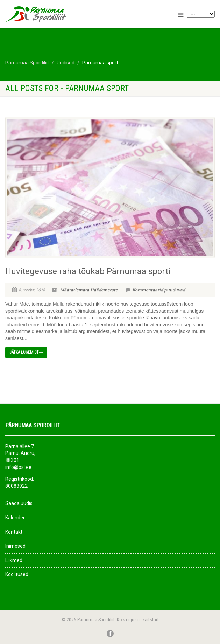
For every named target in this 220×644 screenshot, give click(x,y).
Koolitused (17, 574)
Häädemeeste (104, 290)
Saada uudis (19, 503)
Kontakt (14, 532)
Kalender (15, 518)
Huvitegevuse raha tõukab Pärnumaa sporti (88, 271)
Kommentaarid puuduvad (155, 290)
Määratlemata (74, 290)
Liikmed (14, 560)
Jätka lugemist (26, 352)
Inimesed (15, 546)
